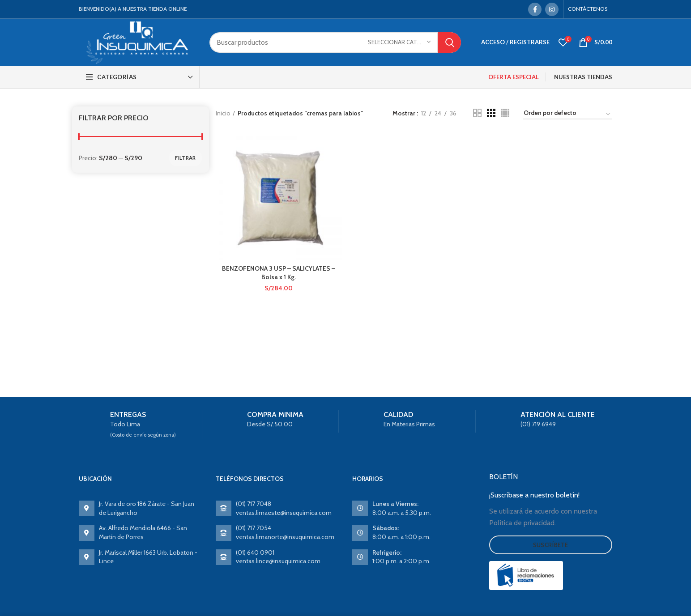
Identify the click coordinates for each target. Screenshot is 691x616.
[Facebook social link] (535, 9)
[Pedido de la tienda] (567, 115)
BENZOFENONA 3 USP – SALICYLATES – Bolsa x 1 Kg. (279, 273)
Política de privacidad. (523, 523)
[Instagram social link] (552, 9)
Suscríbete (551, 545)
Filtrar (185, 158)
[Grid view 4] (505, 113)
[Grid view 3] (491, 113)
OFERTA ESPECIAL (514, 77)
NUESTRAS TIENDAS (583, 77)
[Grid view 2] (477, 113)
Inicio (223, 113)
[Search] (335, 42)
